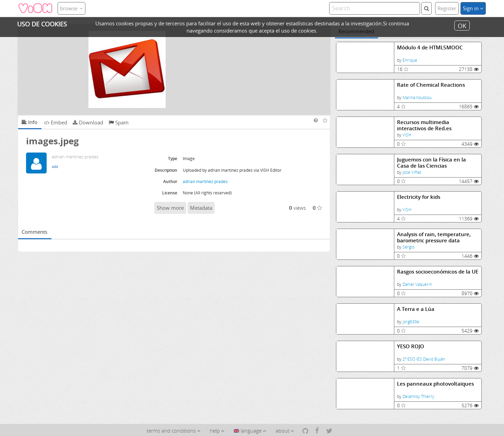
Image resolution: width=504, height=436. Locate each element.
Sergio (409, 247)
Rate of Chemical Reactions (431, 85)
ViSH (407, 135)
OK (462, 25)
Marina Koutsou (417, 98)
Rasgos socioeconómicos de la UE (438, 272)
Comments (34, 232)
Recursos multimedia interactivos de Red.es (424, 125)
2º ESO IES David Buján (424, 359)
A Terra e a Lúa (416, 309)
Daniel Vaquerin (417, 284)
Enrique (410, 60)
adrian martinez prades (205, 181)
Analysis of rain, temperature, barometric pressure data (434, 237)
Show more (170, 208)
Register (447, 8)
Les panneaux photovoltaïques (435, 384)
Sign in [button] (473, 8)
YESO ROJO (411, 346)
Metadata (201, 208)
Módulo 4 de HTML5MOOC (430, 47)
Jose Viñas (412, 172)
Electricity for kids (419, 197)
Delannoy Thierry (418, 396)
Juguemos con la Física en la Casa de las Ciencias (431, 163)
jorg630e (411, 322)
